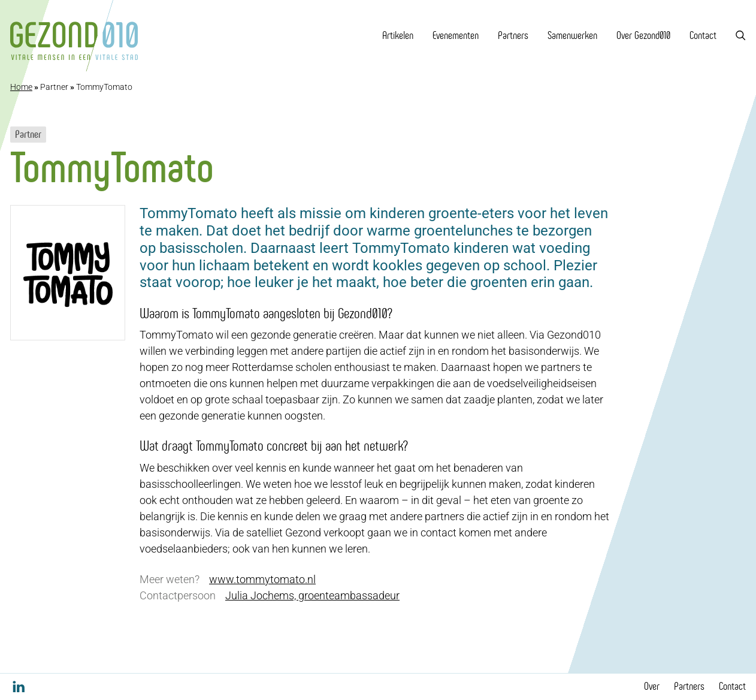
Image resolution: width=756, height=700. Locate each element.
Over (652, 686)
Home (21, 87)
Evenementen (456, 35)
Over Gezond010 (643, 35)
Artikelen (398, 35)
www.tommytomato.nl (262, 579)
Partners (513, 35)
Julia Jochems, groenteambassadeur (312, 595)
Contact (703, 35)
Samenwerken (572, 35)
